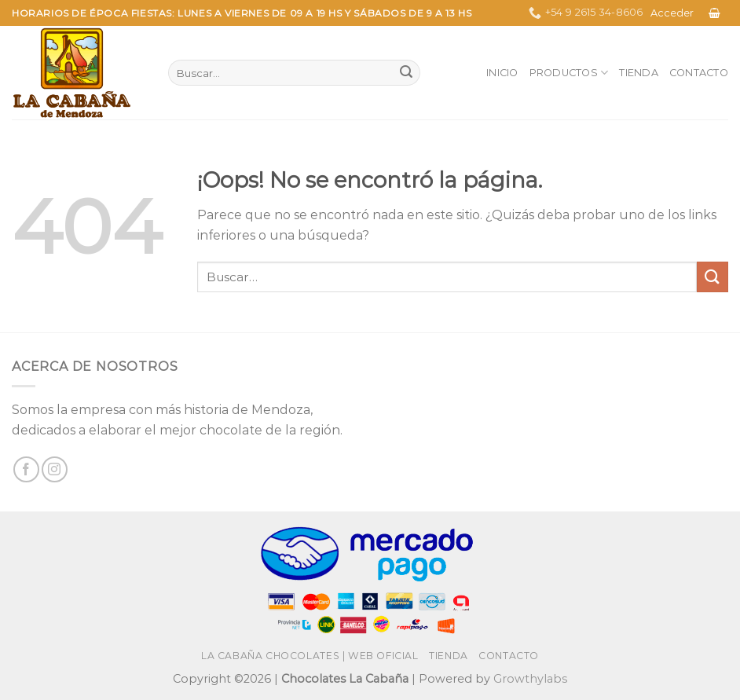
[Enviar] (406, 73)
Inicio (502, 73)
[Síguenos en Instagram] (55, 469)
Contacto (699, 73)
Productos (569, 73)
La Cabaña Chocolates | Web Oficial (310, 656)
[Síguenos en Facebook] (26, 469)
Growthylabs (530, 679)
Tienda (639, 73)
